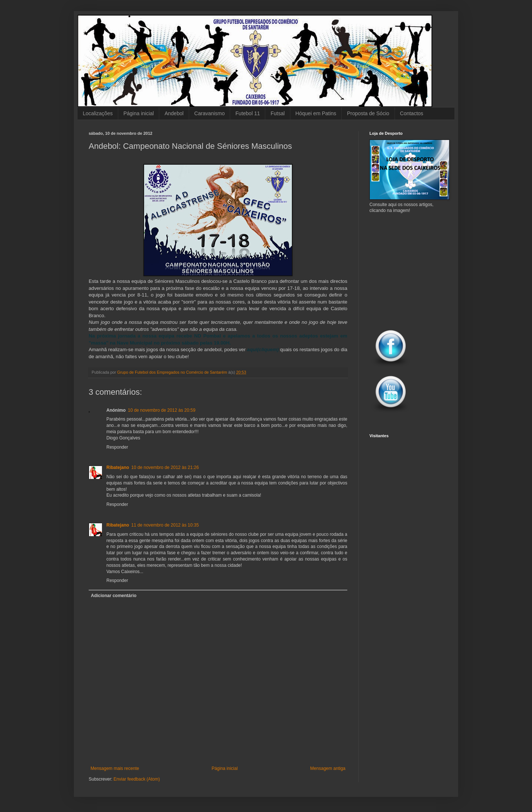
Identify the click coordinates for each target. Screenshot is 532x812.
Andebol (174, 113)
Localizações (98, 113)
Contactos (412, 113)
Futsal (277, 113)
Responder (117, 447)
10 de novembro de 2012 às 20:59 (162, 410)
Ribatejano (118, 467)
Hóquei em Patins (316, 113)
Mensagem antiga (328, 768)
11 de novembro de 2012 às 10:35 (165, 525)
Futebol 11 (248, 113)
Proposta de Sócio (368, 113)
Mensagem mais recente (115, 768)
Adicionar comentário (114, 596)
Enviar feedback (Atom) (137, 779)
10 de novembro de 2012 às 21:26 (165, 467)
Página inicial (139, 113)
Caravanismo (209, 113)
